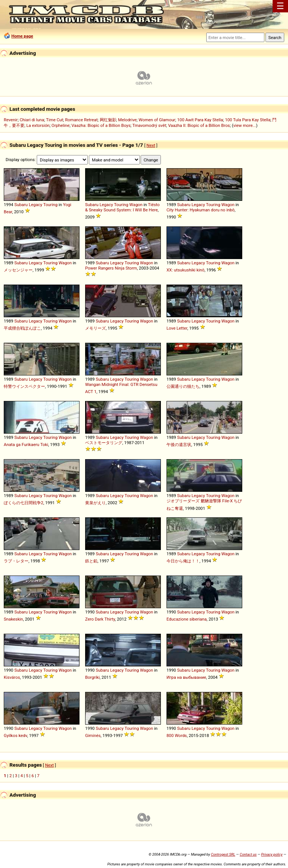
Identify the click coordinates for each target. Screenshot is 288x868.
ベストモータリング (104, 443)
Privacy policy (272, 854)
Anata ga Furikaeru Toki (26, 445)
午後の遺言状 (179, 445)
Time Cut (55, 120)
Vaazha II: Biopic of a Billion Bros (199, 125)
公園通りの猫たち (183, 386)
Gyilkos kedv (15, 735)
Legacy (36, 205)
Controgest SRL (223, 854)
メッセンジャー (18, 270)
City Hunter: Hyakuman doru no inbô (200, 210)
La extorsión (38, 125)
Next (151, 145)
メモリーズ (95, 328)
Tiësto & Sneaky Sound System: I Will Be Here (122, 207)
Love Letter (177, 328)
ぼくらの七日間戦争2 (23, 503)
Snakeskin (13, 619)
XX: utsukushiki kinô (185, 270)
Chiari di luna (32, 120)
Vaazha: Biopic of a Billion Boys (101, 125)
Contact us (248, 854)
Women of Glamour (157, 120)
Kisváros (12, 677)
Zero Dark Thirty (100, 619)
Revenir (11, 120)
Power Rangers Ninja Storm (111, 268)
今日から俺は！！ (183, 561)
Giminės (93, 735)
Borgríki (92, 677)
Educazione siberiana (187, 619)
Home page (22, 36)
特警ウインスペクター (24, 386)
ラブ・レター (16, 561)
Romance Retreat (82, 120)
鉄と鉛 (91, 561)
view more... (245, 125)
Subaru (21, 205)
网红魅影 (108, 120)
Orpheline (60, 125)
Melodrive (127, 120)
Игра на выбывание (186, 677)
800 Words (177, 735)
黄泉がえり (95, 503)
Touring (50, 205)
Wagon (136, 205)
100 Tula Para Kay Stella (248, 120)
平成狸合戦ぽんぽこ (22, 328)
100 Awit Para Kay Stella (200, 120)
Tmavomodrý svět (149, 125)
